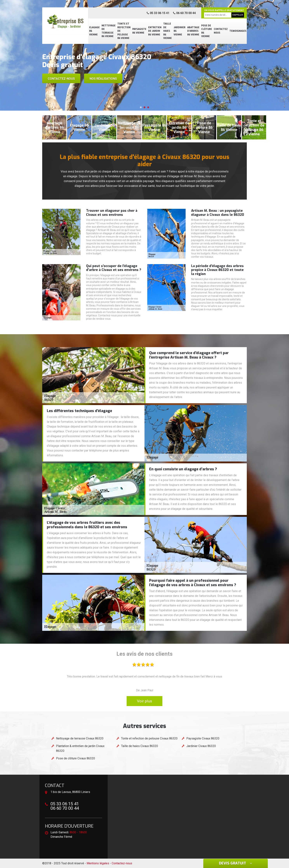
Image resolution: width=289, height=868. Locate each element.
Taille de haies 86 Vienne (168, 31)
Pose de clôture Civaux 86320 (75, 758)
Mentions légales (98, 863)
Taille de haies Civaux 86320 (140, 746)
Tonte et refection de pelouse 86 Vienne (124, 31)
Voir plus (144, 701)
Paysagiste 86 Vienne (139, 31)
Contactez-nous (61, 79)
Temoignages (238, 31)
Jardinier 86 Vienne (180, 31)
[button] (141, 107)
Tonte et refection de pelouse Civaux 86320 (149, 738)
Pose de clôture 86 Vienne (207, 31)
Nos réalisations (103, 79)
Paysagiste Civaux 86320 (203, 738)
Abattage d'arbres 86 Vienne (193, 31)
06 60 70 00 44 (184, 13)
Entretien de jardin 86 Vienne (155, 31)
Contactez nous (221, 31)
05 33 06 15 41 (158, 13)
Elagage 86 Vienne (94, 31)
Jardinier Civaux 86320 (201, 746)
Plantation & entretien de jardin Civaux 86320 (80, 748)
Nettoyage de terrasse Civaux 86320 (80, 738)
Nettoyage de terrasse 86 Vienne (109, 31)
